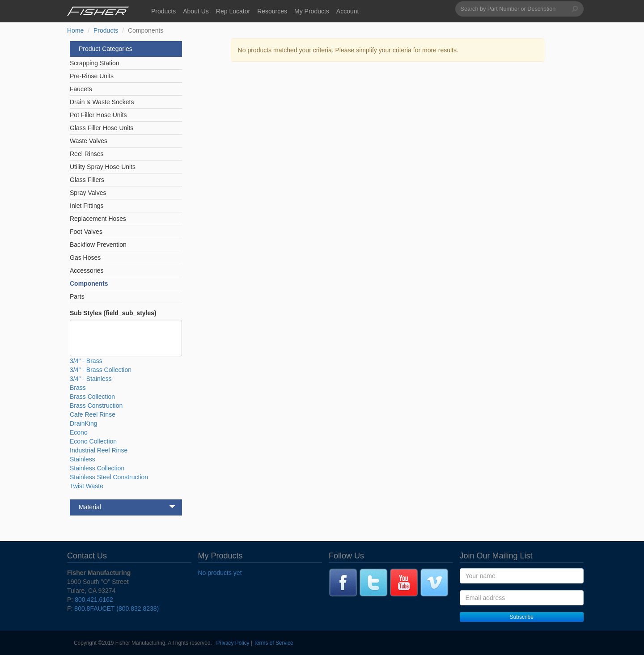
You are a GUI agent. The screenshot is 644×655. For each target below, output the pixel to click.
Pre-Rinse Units (92, 76)
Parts (77, 296)
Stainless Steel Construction (109, 477)
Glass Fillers (87, 180)
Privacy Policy (233, 643)
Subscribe (522, 617)
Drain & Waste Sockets (102, 102)
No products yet (220, 573)
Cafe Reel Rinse (93, 414)
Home (75, 30)
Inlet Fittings (87, 206)
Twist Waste (87, 486)
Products (163, 11)
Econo (79, 432)
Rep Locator (233, 11)
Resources (272, 11)
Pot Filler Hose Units (98, 115)
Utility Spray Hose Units (103, 167)
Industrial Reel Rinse (99, 450)
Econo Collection (93, 441)
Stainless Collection (97, 468)
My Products (312, 11)
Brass (78, 388)
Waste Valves (89, 141)
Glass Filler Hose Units (102, 128)
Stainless (83, 459)
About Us (196, 11)
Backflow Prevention (98, 245)
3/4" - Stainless (91, 379)
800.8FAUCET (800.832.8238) (117, 609)
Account (348, 11)
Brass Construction (96, 406)
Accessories (87, 270)
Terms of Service (273, 643)
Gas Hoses (85, 258)
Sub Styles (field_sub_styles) (113, 313)
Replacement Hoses (98, 219)
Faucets (81, 89)
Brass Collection (92, 397)
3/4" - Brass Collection (101, 370)
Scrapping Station (95, 63)
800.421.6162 (94, 600)
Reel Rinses (87, 154)
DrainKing (83, 423)
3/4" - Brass (86, 361)
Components (89, 283)
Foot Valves (86, 232)
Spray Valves (88, 193)
